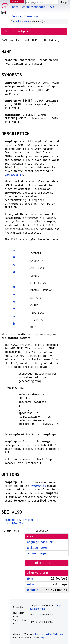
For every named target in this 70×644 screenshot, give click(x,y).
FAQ (51, 7)
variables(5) (14, 175)
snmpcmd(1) (38, 486)
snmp (27, 21)
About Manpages (34, 7)
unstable (17, 21)
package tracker (37, 548)
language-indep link (39, 542)
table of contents (39, 563)
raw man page (36, 553)
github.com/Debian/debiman (48, 634)
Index (15, 7)
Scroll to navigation (18, 31)
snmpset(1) (30, 520)
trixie (30, 579)
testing (31, 584)
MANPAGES (17, 1)
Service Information (25, 16)
